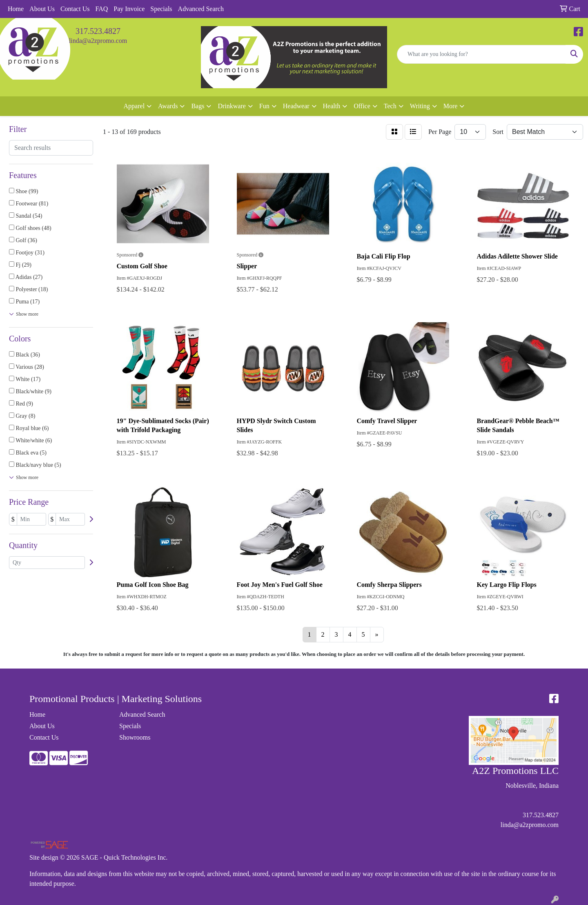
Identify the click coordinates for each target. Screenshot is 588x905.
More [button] (451, 106)
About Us (42, 9)
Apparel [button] (134, 106)
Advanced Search (201, 9)
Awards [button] (168, 106)
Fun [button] (264, 106)
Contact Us (75, 9)
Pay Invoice (129, 9)
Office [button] (362, 106)
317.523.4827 (98, 31)
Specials (161, 9)
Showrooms (135, 737)
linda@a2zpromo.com (98, 41)
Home (16, 9)
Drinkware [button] (232, 106)
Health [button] (332, 106)
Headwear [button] (296, 106)
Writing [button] (420, 106)
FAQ (101, 9)
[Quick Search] (481, 54)
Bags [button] (198, 106)
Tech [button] (390, 106)
